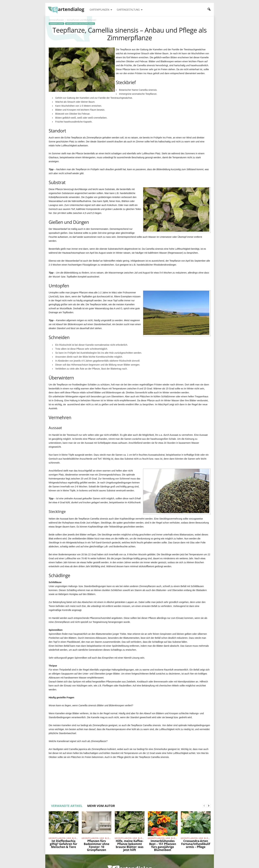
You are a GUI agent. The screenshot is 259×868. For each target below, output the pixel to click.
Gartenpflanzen (101, 10)
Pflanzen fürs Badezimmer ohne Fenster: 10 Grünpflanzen (96, 845)
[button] (209, 9)
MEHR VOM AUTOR (101, 806)
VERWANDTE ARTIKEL (67, 806)
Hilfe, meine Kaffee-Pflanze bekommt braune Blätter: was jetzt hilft (130, 845)
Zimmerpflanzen (56, 20)
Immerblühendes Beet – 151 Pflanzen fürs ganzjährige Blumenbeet (163, 845)
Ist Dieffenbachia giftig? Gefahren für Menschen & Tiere (64, 844)
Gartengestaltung (130, 10)
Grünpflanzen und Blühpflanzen (80, 24)
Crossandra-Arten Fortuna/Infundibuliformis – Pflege (196, 844)
